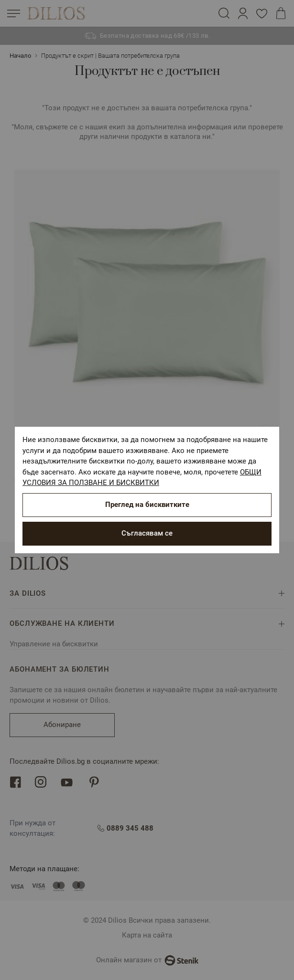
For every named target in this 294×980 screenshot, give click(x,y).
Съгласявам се (147, 533)
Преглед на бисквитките (147, 505)
